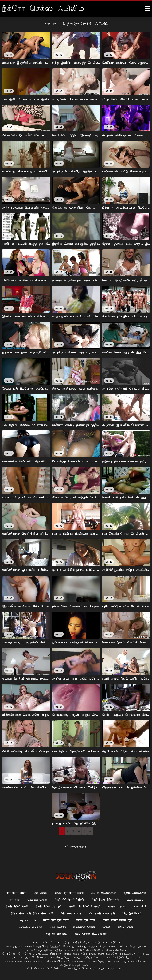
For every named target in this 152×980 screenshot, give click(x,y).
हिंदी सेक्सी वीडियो (28, 885)
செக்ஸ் (77, 927)
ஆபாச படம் (123, 913)
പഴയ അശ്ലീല (25, 927)
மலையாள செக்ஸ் (53, 927)
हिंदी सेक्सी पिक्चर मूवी (65, 913)
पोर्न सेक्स (58, 892)
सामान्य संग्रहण (60, 906)
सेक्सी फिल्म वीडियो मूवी (29, 899)
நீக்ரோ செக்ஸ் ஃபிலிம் (46, 968)
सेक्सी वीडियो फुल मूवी (124, 899)
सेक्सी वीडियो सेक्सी (90, 899)
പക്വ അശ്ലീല (61, 899)
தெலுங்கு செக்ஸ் (81, 892)
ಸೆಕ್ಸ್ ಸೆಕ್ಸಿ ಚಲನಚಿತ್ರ (124, 927)
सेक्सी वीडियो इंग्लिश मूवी (92, 920)
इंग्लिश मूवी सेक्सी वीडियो (85, 885)
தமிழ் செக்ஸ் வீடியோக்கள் (76, 934)
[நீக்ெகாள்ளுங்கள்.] (147, 9)
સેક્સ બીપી (84, 906)
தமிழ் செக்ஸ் (97, 927)
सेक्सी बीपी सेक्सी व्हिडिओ (116, 892)
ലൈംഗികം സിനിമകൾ (128, 920)
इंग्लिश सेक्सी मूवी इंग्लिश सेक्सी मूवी (121, 906)
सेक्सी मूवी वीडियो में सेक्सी (25, 906)
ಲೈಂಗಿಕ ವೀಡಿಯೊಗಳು (32, 892)
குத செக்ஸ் (55, 885)
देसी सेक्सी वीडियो (32, 913)
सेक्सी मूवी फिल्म (58, 920)
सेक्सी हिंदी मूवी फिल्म (26, 920)
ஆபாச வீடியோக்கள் (122, 885)
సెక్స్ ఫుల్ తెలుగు (97, 913)
